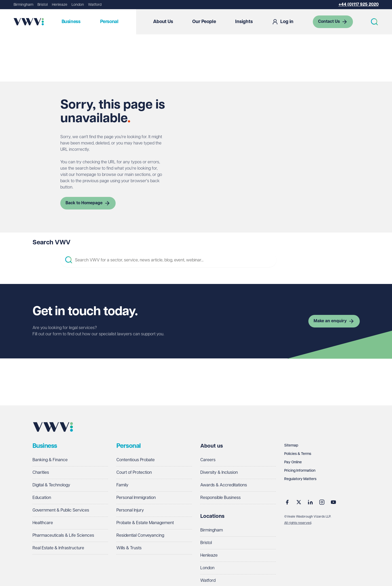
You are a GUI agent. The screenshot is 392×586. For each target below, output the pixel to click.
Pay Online (293, 462)
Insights (244, 22)
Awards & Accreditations (224, 485)
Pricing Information (300, 471)
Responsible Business (221, 498)
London (78, 5)
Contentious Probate (136, 460)
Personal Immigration (136, 498)
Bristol (43, 5)
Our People (204, 22)
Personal (109, 22)
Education (42, 498)
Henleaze (60, 5)
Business (71, 22)
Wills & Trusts (129, 548)
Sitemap (291, 445)
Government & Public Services (61, 510)
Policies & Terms (298, 454)
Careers (208, 460)
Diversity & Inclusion (219, 473)
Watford (95, 5)
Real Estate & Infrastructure (58, 548)
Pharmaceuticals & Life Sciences (63, 536)
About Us (163, 22)
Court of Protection (134, 473)
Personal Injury (130, 510)
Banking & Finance (50, 460)
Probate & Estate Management (145, 523)
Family (122, 485)
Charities (41, 473)
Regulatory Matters (300, 479)
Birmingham (23, 5)
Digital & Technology (51, 485)
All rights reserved (298, 523)
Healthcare (43, 523)
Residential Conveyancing (140, 536)
